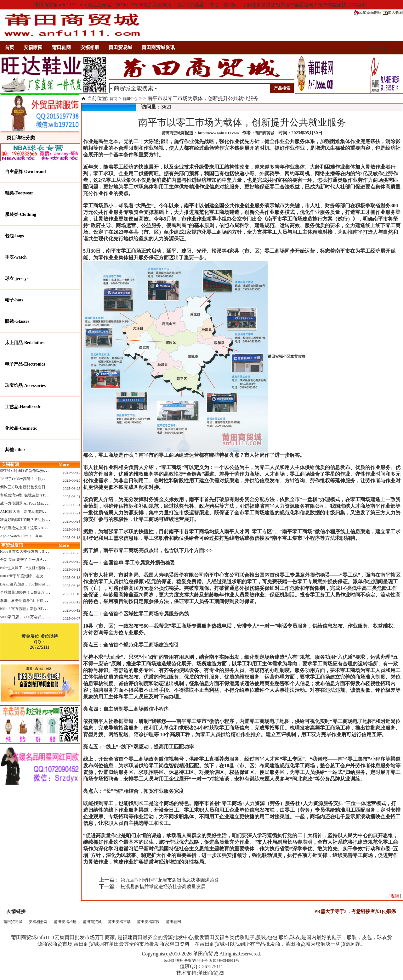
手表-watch (16, 257)
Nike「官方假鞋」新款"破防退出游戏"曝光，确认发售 (45, 609)
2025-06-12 (71, 602)
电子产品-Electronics (25, 364)
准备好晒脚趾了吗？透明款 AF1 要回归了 (34, 520)
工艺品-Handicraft (23, 407)
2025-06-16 (71, 586)
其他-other (15, 450)
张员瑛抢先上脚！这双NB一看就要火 (31, 528)
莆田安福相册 (65, 922)
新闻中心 (130, 99)
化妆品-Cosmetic (21, 428)
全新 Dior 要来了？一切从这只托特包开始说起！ (40, 560)
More (64, 465)
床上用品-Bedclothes (25, 343)
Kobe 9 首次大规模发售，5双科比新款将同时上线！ (43, 552)
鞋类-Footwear (19, 193)
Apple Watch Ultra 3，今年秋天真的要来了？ (36, 536)
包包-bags (14, 236)
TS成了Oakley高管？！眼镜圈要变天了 (32, 479)
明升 (179, 960)
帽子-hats (14, 300)
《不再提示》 (358, 5)
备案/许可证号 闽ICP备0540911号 (212, 960)
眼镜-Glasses (17, 321)
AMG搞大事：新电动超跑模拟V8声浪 (31, 512)
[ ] (395, 896)
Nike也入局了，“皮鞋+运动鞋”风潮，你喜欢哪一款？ (44, 568)
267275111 (213, 966)
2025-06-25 (71, 472)
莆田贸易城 (120, 48)
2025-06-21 (71, 497)
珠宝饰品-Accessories (25, 386)
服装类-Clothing (21, 214)
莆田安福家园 (148, 922)
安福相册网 (38, 922)
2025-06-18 (71, 529)
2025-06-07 (71, 619)
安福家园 (33, 48)
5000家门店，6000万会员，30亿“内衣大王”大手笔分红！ (47, 617)
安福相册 (90, 48)
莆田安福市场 (119, 922)
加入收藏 (393, 13)
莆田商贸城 (92, 922)
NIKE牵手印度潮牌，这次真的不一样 (31, 576)
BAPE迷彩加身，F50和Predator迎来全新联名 (37, 584)
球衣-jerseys (17, 279)
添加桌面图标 (368, 13)
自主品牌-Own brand (26, 172)
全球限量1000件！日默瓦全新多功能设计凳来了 (40, 592)
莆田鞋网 (61, 48)
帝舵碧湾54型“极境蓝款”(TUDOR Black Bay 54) (39, 495)
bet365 (169, 960)
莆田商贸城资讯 (158, 48)
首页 (9, 48)
